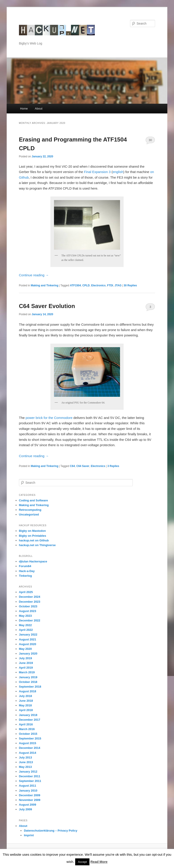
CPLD (86, 285)
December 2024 (30, 597)
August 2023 (28, 611)
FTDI (110, 285)
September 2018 (30, 687)
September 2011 (30, 781)
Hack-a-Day (27, 571)
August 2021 (28, 639)
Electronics (98, 285)
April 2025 (26, 592)
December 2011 (30, 776)
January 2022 (28, 635)
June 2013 (26, 762)
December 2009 (30, 795)
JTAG (118, 285)
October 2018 (28, 682)
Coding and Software (33, 500)
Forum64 (25, 566)
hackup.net (37, 23)
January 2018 (28, 715)
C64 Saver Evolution (47, 306)
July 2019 (26, 658)
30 (150, 140)
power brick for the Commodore (49, 418)
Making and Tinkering (45, 285)
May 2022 (25, 625)
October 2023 (28, 606)
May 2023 (25, 616)
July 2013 (26, 757)
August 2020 (28, 644)
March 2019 (27, 672)
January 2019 (28, 677)
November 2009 (30, 800)
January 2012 (28, 772)
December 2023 (30, 602)
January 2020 (28, 654)
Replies (130, 285)
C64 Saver (83, 466)
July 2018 (26, 696)
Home (24, 109)
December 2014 (30, 748)
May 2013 (25, 767)
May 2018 (25, 705)
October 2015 (28, 734)
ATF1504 (76, 285)
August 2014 (28, 753)
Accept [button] (82, 862)
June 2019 (26, 663)
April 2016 (26, 724)
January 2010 (28, 791)
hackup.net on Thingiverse (37, 545)
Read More (99, 862)
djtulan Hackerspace (33, 561)
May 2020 (25, 649)
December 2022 (30, 620)
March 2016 (27, 729)
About (39, 109)
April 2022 (26, 630)
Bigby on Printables (33, 536)
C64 (72, 466)
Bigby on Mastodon (32, 531)
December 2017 (30, 720)
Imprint (29, 835)
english (118, 172)
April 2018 (26, 710)
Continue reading (34, 275)
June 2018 (26, 701)
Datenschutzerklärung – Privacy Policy (51, 831)
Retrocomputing (30, 510)
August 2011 (28, 786)
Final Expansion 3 (97, 172)
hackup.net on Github (34, 540)
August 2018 (28, 691)
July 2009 (26, 809)
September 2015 (30, 738)
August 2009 (28, 805)
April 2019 (26, 668)
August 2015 (28, 743)
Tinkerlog (25, 576)
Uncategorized (29, 514)
